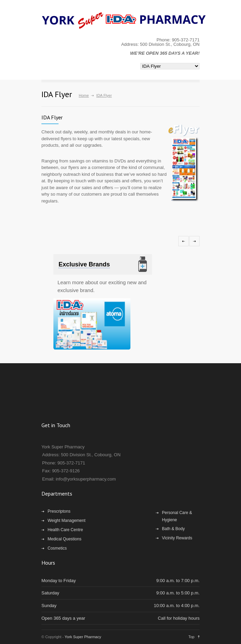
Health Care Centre (65, 530)
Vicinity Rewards (177, 538)
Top (191, 637)
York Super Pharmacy (83, 637)
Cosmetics (57, 548)
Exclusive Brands (84, 264)
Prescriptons (59, 511)
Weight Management (67, 521)
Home (84, 95)
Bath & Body (173, 529)
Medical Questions (65, 539)
